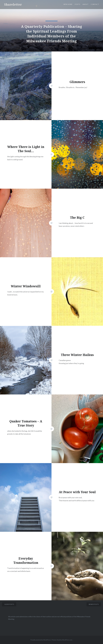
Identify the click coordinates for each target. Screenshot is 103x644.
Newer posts (94, 604)
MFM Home (68, 4)
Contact (95, 4)
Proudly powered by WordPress (40, 640)
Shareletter (13, 4)
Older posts (9, 604)
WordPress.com (67, 640)
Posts (77, 4)
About (85, 4)
